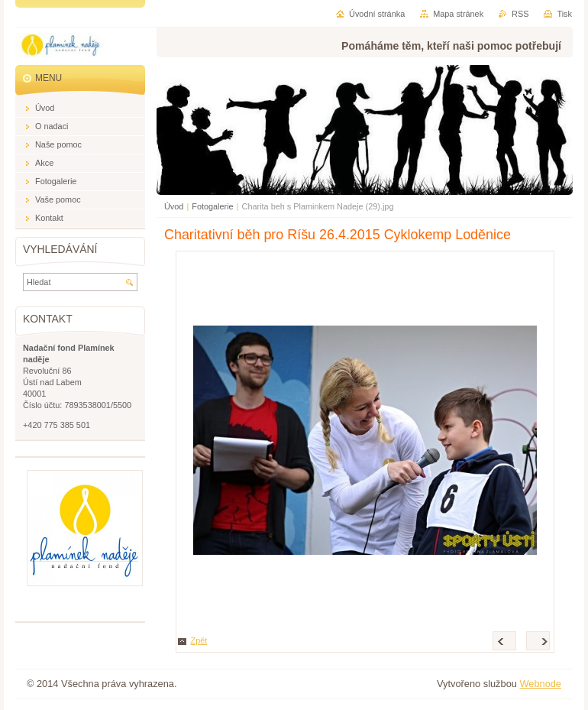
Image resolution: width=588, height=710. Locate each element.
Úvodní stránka (377, 14)
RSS (520, 14)
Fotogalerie (212, 206)
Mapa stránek (458, 14)
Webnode (540, 684)
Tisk (564, 14)
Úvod (174, 206)
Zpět (199, 640)
